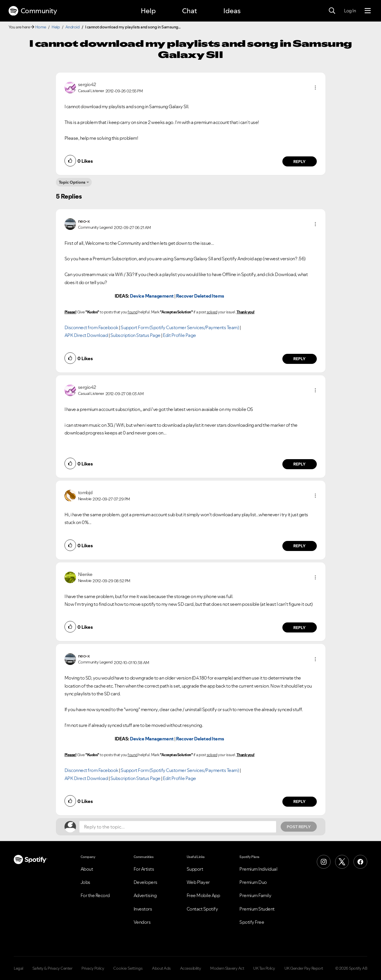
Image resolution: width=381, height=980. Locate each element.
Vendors (142, 922)
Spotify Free (252, 922)
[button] (315, 88)
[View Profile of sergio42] (87, 84)
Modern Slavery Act (227, 968)
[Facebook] (360, 862)
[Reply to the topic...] (178, 827)
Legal (18, 968)
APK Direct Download (86, 335)
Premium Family (255, 895)
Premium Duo (253, 882)
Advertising (145, 895)
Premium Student (257, 909)
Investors (143, 909)
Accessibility (191, 968)
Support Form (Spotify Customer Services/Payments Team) (180, 327)
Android (73, 27)
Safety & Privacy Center (52, 968)
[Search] (332, 11)
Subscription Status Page (135, 335)
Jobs (85, 882)
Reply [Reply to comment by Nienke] (299, 628)
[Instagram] (324, 862)
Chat (189, 11)
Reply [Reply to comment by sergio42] (299, 162)
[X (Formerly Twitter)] (342, 862)
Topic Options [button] (72, 182)
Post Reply (299, 827)
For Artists (144, 869)
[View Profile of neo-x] (84, 221)
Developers (145, 882)
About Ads (161, 968)
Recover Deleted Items (200, 296)
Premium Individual (258, 869)
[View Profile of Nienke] (85, 574)
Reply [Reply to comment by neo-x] (299, 359)
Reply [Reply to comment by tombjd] (299, 546)
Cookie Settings (128, 968)
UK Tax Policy (264, 968)
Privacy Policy (93, 968)
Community (33, 11)
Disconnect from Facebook (91, 327)
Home (41, 27)
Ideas (232, 11)
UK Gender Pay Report (304, 968)
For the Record (95, 895)
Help (148, 11)
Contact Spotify (202, 909)
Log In (350, 11)
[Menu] (368, 11)
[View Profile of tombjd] (85, 492)
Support (195, 869)
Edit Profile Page (179, 335)
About (87, 869)
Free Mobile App (203, 895)
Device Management (152, 296)
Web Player (198, 882)
